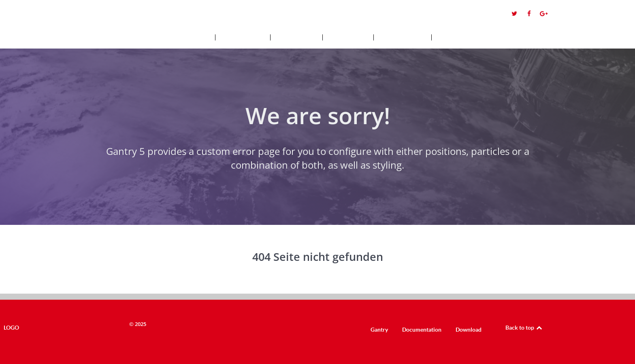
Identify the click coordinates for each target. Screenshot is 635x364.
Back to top (524, 327)
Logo (36, 16)
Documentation (422, 329)
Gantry (379, 329)
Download (469, 329)
